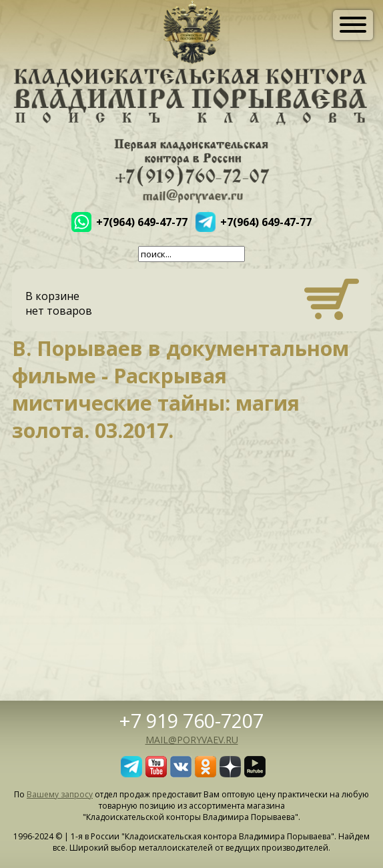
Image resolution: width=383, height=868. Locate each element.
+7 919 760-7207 (191, 720)
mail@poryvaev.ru (192, 740)
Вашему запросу (60, 794)
